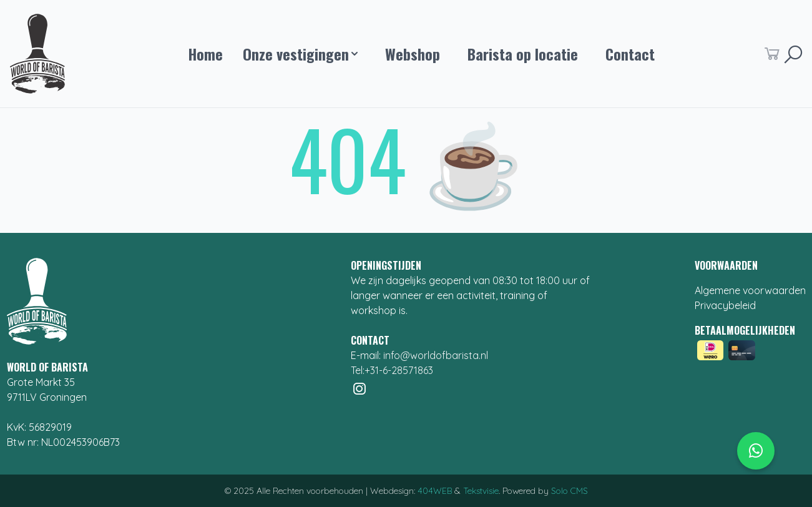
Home (205, 54)
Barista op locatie (523, 54)
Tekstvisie (481, 491)
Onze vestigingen (300, 54)
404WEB (435, 491)
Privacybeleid (725, 305)
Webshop (413, 54)
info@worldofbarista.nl (436, 355)
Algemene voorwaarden (750, 290)
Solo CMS (570, 491)
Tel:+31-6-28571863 (392, 370)
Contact (630, 54)
